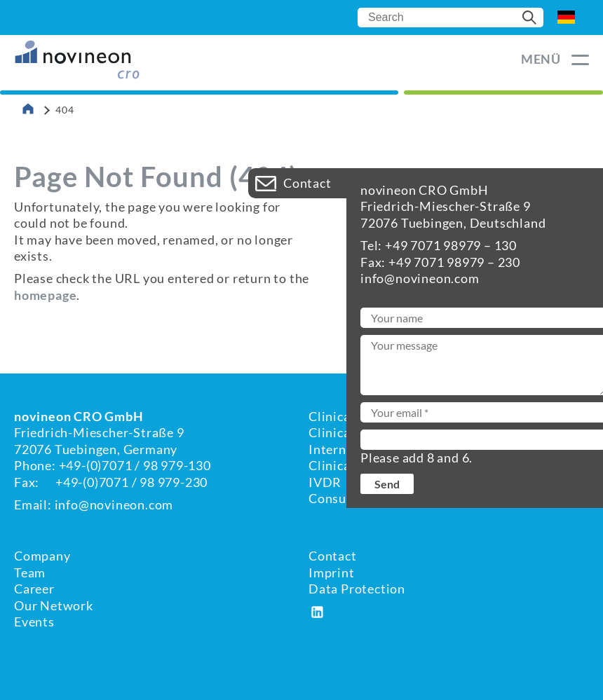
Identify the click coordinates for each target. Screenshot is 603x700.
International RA (359, 449)
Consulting (341, 498)
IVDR (325, 482)
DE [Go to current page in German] (566, 18)
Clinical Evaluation (365, 416)
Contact (333, 556)
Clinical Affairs (353, 432)
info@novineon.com (114, 505)
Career (34, 589)
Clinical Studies (355, 465)
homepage (45, 295)
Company (42, 556)
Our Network (54, 605)
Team (30, 572)
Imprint (332, 572)
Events (34, 622)
